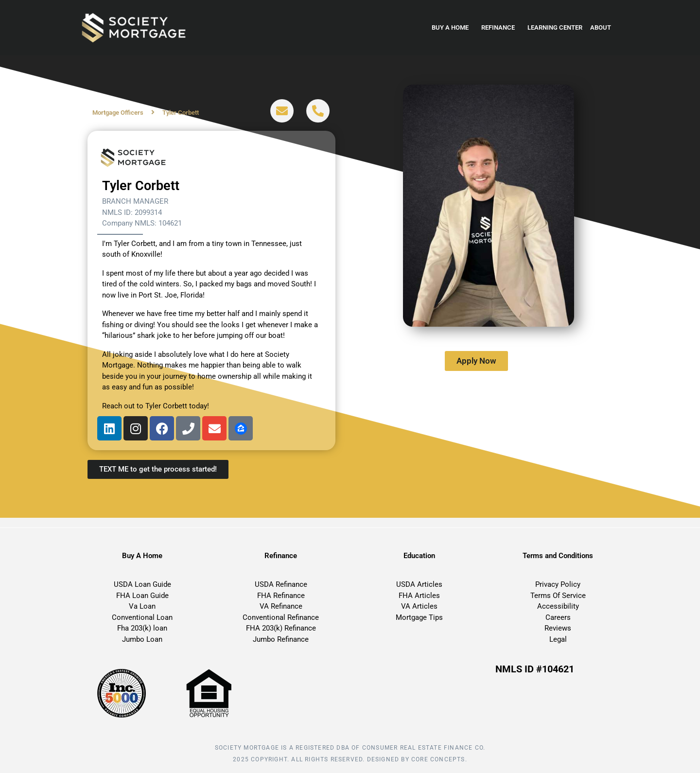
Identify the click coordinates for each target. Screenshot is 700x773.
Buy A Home (142, 556)
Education (419, 556)
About (603, 28)
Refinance (500, 28)
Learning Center (555, 27)
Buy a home (453, 28)
